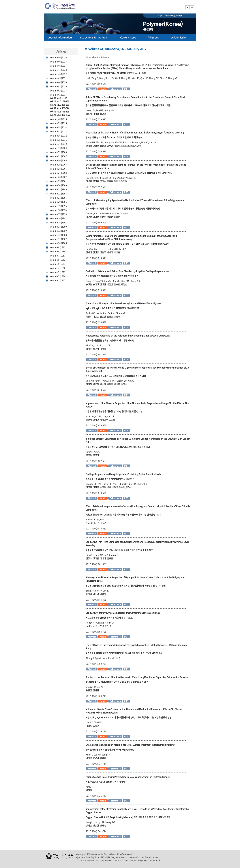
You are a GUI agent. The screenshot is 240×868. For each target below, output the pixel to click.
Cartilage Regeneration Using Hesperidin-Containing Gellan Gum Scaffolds (123, 474)
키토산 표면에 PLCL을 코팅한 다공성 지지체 (105, 782)
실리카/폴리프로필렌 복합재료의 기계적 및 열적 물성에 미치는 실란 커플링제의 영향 (123, 208)
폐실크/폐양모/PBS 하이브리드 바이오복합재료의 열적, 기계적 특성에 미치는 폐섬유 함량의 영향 (128, 717)
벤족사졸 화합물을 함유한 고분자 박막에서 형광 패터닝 (110, 340)
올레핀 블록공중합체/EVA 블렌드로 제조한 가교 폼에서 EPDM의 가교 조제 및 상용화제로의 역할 (128, 105)
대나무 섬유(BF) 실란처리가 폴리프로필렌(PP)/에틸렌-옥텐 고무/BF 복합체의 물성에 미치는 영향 (129, 173)
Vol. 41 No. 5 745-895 (60, 111)
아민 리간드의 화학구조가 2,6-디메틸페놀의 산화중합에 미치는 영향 (116, 376)
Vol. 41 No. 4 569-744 (60, 108)
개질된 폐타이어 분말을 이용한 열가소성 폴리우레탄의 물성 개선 (114, 411)
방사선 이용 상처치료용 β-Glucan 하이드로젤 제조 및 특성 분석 (114, 137)
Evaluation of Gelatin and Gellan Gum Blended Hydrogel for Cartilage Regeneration (127, 271)
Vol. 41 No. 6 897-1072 (60, 115)
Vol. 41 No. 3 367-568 (60, 105)
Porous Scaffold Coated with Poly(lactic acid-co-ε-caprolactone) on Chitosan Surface (128, 777)
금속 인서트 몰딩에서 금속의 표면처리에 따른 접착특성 (110, 750)
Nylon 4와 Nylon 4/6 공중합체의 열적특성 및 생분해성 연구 (112, 308)
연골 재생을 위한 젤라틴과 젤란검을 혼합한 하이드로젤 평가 (112, 276)
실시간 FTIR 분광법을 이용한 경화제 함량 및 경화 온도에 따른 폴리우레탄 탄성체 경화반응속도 (127, 244)
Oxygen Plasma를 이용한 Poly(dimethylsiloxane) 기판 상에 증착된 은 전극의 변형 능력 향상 (128, 817)
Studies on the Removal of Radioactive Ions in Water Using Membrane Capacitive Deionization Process (137, 677)
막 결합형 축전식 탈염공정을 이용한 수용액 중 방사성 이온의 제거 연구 (117, 682)
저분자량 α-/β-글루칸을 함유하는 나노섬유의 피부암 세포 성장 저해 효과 (118, 447)
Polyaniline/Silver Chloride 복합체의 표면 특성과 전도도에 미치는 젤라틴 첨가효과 (123, 514)
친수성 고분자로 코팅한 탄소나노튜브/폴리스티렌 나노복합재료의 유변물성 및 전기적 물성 (126, 586)
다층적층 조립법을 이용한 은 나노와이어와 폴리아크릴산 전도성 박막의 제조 (119, 550)
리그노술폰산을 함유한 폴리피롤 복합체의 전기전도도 (109, 618)
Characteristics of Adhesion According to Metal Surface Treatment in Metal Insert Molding (130, 745)
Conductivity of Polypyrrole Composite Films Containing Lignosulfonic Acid (123, 613)
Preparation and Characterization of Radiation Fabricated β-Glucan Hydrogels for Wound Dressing (135, 132)
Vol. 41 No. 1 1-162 (58, 98)
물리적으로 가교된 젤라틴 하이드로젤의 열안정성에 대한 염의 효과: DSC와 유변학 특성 (124, 653)
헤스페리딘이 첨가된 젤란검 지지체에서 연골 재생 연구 (110, 479)
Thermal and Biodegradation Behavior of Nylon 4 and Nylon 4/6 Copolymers (123, 303)
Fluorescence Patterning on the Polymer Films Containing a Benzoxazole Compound (128, 335)
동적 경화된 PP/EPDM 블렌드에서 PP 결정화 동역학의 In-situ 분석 (116, 73)
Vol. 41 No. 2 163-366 (60, 101)
